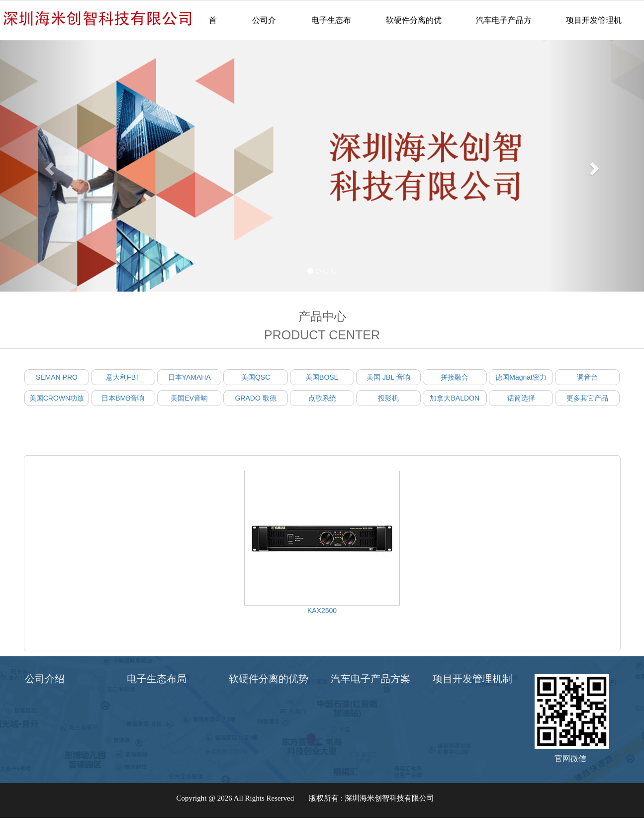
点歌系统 (322, 398)
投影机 (388, 398)
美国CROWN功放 (57, 398)
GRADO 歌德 (255, 398)
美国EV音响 (189, 398)
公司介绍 (264, 28)
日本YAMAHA (189, 377)
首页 (213, 28)
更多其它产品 (587, 398)
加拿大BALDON (455, 398)
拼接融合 (455, 377)
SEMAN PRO (57, 377)
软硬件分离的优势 (414, 28)
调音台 (587, 377)
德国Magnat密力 (521, 377)
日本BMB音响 (123, 398)
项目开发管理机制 (594, 28)
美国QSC (256, 377)
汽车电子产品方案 (504, 28)
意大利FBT (123, 377)
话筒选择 (521, 398)
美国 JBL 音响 (388, 377)
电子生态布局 (331, 28)
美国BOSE (322, 377)
